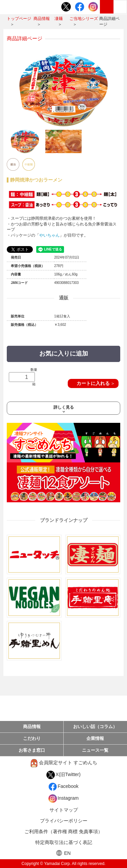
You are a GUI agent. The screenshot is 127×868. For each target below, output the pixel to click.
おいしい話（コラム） (95, 727)
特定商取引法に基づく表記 (64, 842)
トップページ (19, 19)
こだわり (32, 738)
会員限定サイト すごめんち (63, 763)
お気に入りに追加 (64, 354)
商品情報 (42, 19)
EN (63, 853)
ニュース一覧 (95, 750)
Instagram (63, 799)
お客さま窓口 (32, 750)
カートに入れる (93, 383)
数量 (23, 377)
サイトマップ (64, 810)
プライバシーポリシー (64, 821)
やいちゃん (49, 235)
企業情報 (95, 738)
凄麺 (59, 19)
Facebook (63, 787)
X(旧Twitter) (63, 775)
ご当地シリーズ (84, 19)
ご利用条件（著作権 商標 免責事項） (64, 831)
